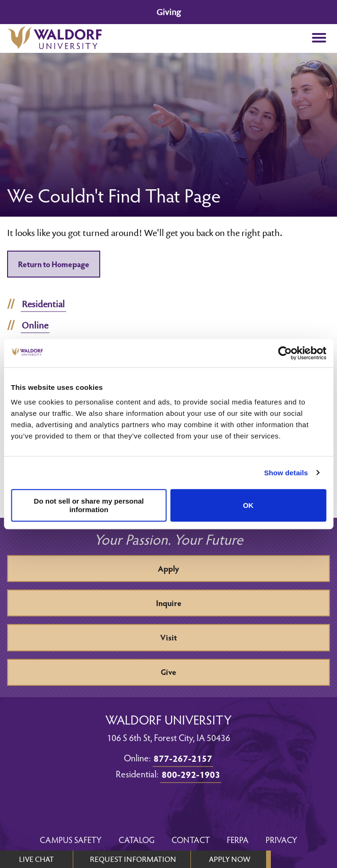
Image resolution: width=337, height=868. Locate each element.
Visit (168, 637)
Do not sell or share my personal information (89, 506)
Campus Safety (71, 839)
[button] (319, 38)
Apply (168, 569)
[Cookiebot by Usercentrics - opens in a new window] (285, 353)
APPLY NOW (229, 859)
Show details (286, 473)
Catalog (137, 839)
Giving (168, 12)
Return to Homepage (54, 264)
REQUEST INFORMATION (133, 859)
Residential (43, 304)
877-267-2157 (183, 758)
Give (168, 672)
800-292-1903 (191, 774)
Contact (191, 839)
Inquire (169, 603)
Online (35, 325)
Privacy (281, 839)
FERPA (238, 839)
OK (248, 505)
